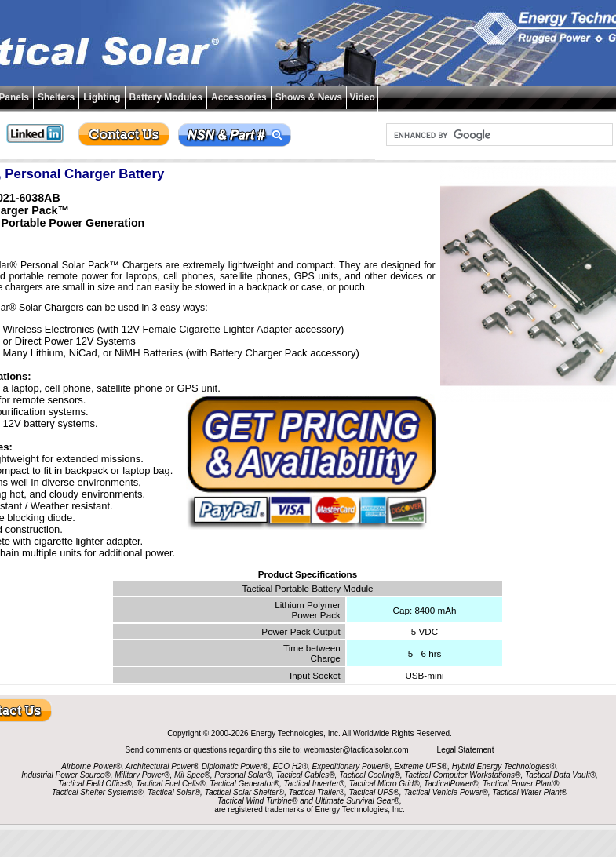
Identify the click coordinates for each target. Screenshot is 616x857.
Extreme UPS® (421, 766)
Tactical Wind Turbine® (257, 801)
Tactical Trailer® (317, 792)
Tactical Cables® (306, 775)
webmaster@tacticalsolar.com (357, 750)
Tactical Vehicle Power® (445, 792)
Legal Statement (466, 750)
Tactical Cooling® (370, 775)
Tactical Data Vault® (560, 775)
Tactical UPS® (374, 792)
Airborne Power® (91, 766)
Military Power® (142, 775)
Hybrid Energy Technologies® (504, 766)
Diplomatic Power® (235, 766)
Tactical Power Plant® (521, 784)
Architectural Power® (162, 766)
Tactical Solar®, (175, 792)
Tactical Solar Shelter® (245, 792)
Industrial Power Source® (66, 775)
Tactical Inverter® (315, 784)
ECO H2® (290, 766)
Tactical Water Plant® (530, 792)
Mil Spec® (192, 775)
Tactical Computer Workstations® (462, 775)
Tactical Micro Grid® (385, 784)
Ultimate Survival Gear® (357, 801)
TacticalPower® (451, 784)
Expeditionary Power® (351, 766)
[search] (498, 135)
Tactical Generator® (244, 784)
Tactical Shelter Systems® (97, 792)
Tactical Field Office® (95, 784)
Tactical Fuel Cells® (171, 784)
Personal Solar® (243, 775)
